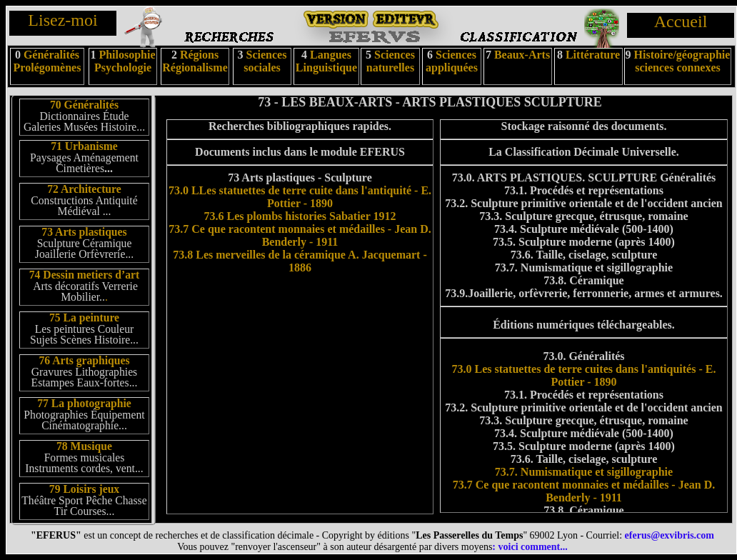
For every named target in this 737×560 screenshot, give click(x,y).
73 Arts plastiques (84, 232)
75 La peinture (84, 317)
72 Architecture (84, 189)
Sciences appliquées (452, 61)
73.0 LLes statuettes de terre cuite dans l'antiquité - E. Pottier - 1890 (300, 197)
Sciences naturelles (391, 61)
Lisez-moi (62, 20)
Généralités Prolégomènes (47, 61)
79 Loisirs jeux (84, 489)
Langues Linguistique (326, 61)
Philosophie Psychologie (125, 61)
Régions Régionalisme (195, 61)
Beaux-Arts (521, 55)
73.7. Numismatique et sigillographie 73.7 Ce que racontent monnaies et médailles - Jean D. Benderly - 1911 (584, 485)
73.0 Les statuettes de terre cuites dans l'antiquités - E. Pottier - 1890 (584, 375)
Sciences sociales (265, 61)
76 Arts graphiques (84, 360)
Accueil (681, 21)
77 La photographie (84, 403)
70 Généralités (84, 105)
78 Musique (84, 446)
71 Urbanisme (84, 146)
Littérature (593, 55)
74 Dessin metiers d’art (85, 275)
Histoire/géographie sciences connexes (682, 61)
